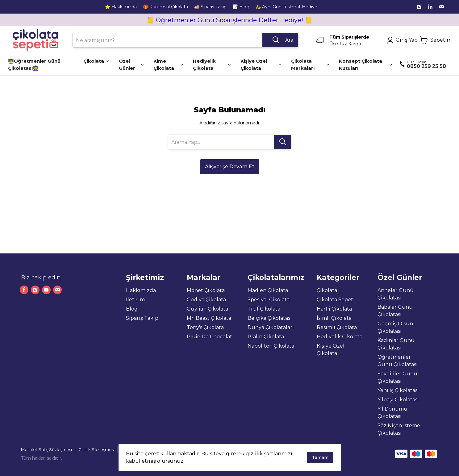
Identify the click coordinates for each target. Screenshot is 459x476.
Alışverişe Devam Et (230, 167)
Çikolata (327, 290)
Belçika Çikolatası (270, 318)
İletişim (135, 300)
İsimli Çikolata (334, 318)
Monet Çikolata (206, 290)
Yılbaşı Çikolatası (398, 400)
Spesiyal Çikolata (269, 300)
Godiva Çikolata (206, 300)
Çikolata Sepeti (336, 300)
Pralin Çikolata (266, 337)
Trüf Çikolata (264, 309)
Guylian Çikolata (207, 309)
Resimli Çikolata (337, 327)
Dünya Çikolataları (271, 327)
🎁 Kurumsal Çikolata (165, 7)
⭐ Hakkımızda (121, 7)
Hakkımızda (141, 290)
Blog (132, 309)
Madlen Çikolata (268, 290)
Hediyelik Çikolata (340, 337)
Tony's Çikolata (205, 327)
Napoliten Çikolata (271, 346)
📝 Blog (241, 7)
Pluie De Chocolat (209, 337)
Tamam (320, 457)
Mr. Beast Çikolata (209, 318)
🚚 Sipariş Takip (210, 7)
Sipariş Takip (142, 318)
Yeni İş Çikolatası (398, 390)
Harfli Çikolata (334, 309)
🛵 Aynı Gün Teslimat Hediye (286, 7)
